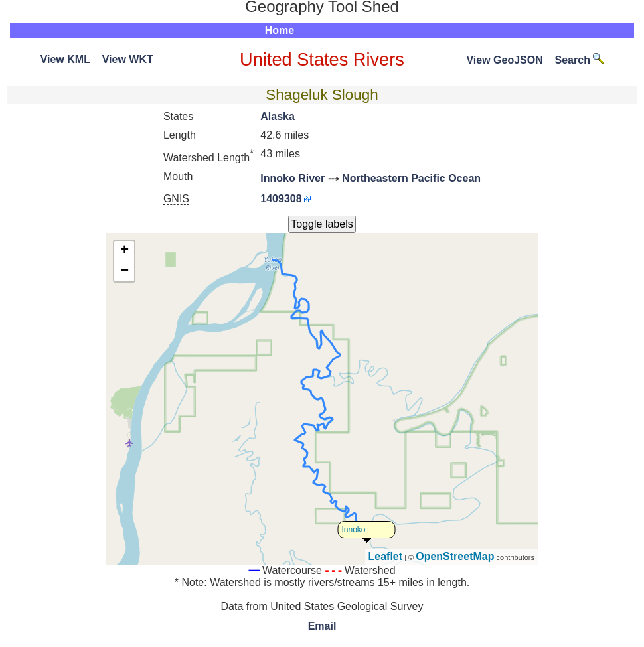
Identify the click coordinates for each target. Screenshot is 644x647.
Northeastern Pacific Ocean (411, 178)
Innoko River (292, 178)
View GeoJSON (504, 60)
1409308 (281, 199)
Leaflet (386, 556)
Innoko (354, 530)
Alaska (278, 116)
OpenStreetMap (455, 556)
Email (322, 626)
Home (280, 30)
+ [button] (124, 251)
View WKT (128, 59)
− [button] (124, 271)
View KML (65, 59)
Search (580, 60)
